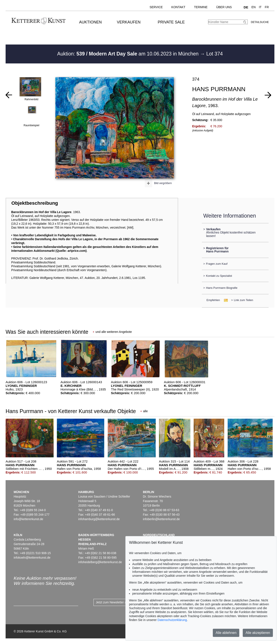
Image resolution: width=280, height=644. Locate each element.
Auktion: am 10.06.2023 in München (129, 54)
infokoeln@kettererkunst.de (32, 558)
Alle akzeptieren (258, 633)
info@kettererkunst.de (28, 519)
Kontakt (178, 7)
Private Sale (171, 22)
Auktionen (90, 22)
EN (253, 7)
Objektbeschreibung (35, 203)
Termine (201, 7)
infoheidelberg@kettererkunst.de (100, 562)
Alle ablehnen (226, 633)
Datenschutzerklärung (172, 620)
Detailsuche (260, 22)
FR (267, 7)
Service (156, 7)
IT (260, 7)
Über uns (224, 7)
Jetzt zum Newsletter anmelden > (118, 602)
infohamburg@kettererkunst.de (99, 519)
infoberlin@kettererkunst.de (161, 519)
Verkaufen (129, 22)
